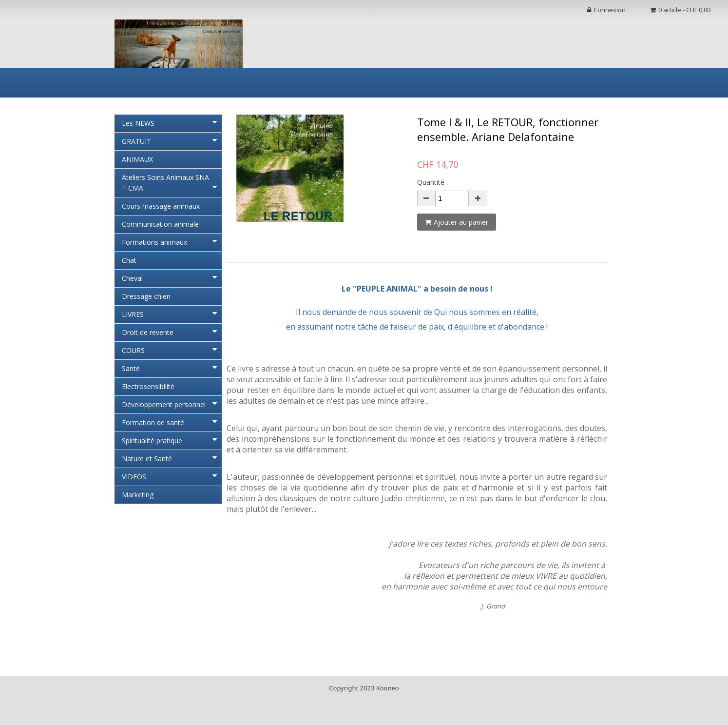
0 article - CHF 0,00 (680, 10)
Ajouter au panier (457, 222)
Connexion (606, 10)
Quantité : (432, 182)
